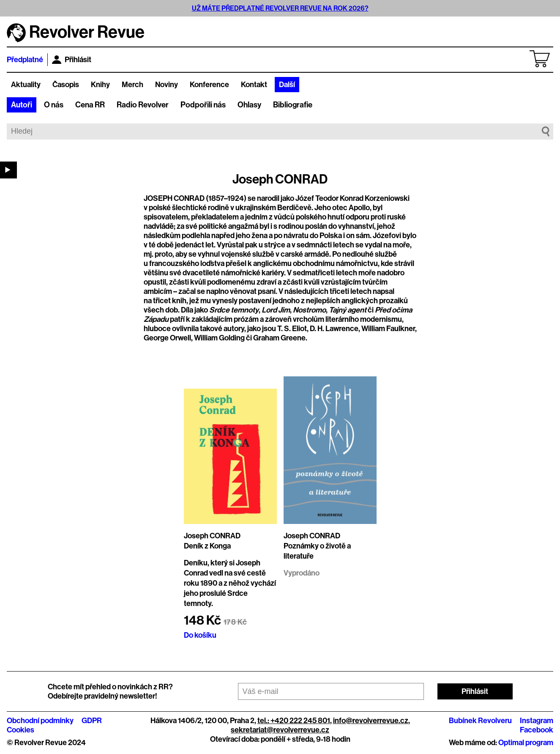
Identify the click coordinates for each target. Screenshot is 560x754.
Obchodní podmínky (40, 721)
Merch (132, 85)
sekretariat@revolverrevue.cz (280, 730)
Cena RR (90, 105)
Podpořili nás (203, 105)
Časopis (66, 85)
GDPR (92, 721)
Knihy (100, 85)
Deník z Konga (207, 546)
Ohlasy (249, 105)
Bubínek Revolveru (480, 721)
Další (287, 85)
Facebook (537, 730)
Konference (209, 85)
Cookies (20, 730)
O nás (54, 105)
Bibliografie (293, 105)
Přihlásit (72, 60)
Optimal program (526, 743)
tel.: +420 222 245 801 (294, 721)
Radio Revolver (143, 105)
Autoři (22, 105)
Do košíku (200, 635)
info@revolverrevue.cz (371, 721)
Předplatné (25, 60)
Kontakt (254, 85)
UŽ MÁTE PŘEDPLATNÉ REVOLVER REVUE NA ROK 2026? (280, 8)
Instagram (537, 721)
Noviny (167, 85)
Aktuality (26, 85)
